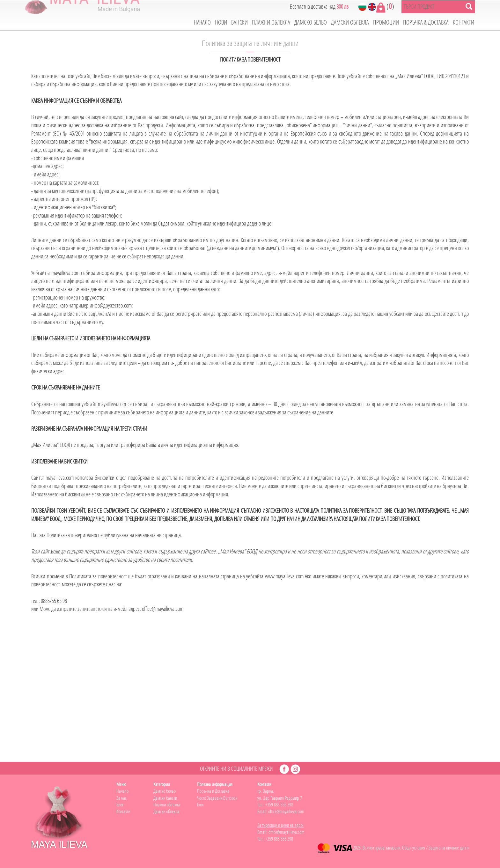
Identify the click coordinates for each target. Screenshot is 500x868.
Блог (120, 805)
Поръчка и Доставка (213, 791)
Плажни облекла (167, 805)
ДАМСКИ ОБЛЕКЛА (350, 22)
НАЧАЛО (202, 22)
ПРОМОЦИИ (386, 22)
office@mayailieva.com (286, 811)
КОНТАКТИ (463, 22)
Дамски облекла (166, 811)
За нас (121, 798)
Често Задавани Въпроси (217, 798)
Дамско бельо (165, 791)
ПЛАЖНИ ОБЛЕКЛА (271, 22)
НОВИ (221, 22)
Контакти (123, 811)
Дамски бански (165, 798)
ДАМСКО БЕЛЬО (311, 22)
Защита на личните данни (449, 848)
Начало (122, 791)
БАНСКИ (239, 22)
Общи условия (414, 848)
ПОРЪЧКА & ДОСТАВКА (426, 22)
